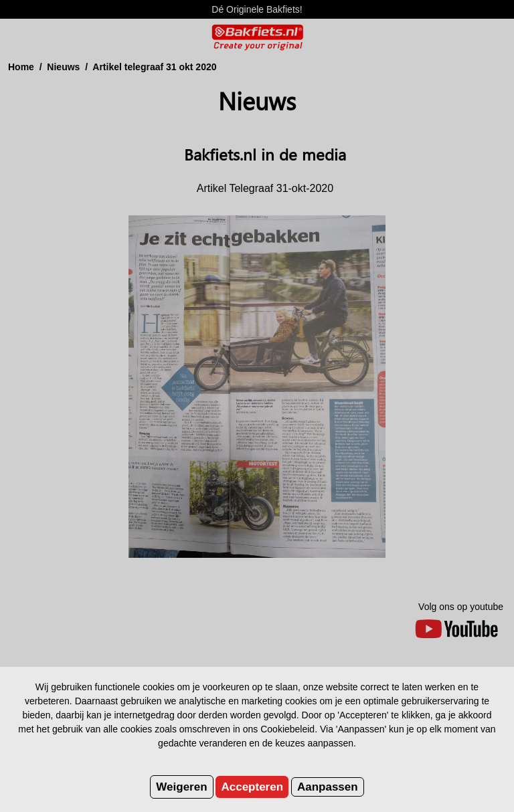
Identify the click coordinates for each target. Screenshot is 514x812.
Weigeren (181, 787)
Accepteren (252, 787)
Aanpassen (328, 787)
